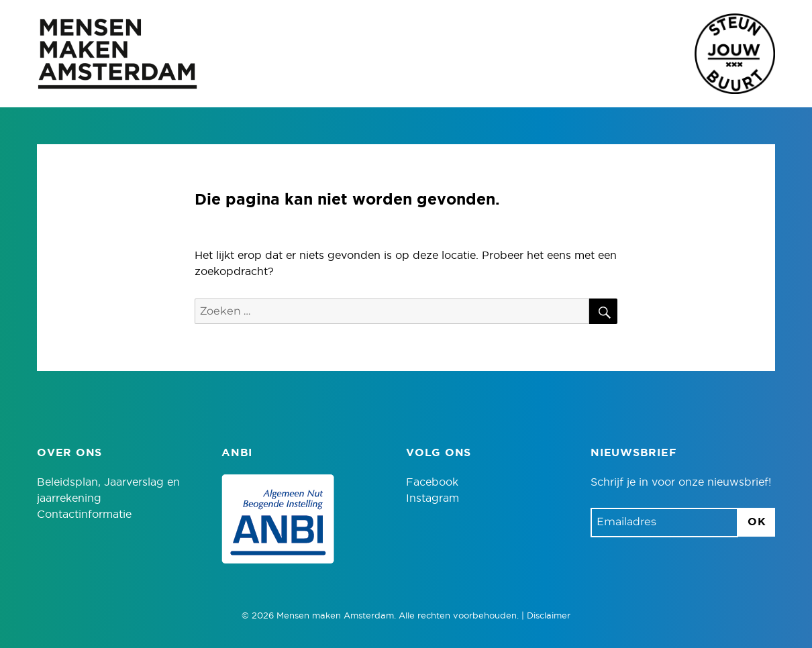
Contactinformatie (84, 515)
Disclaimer (549, 616)
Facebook (432, 482)
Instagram (433, 498)
